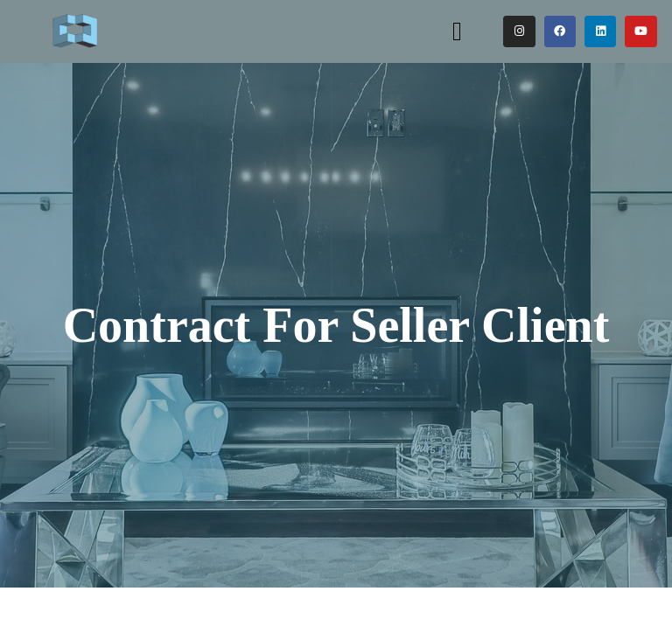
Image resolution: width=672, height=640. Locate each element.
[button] (457, 31)
